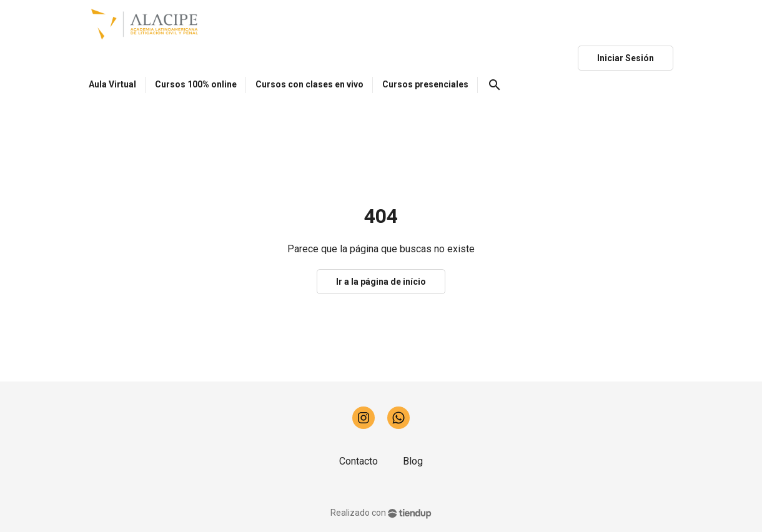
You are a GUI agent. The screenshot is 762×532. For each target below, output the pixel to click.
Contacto (359, 461)
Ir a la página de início (381, 282)
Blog (413, 461)
